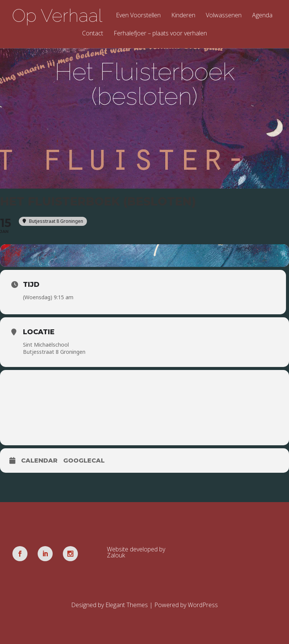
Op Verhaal (57, 15)
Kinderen (183, 16)
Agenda (262, 16)
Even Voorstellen (138, 16)
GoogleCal (84, 461)
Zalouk (116, 555)
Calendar (39, 461)
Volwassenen (224, 16)
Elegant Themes (127, 605)
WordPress (203, 605)
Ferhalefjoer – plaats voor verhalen (160, 34)
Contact (93, 34)
